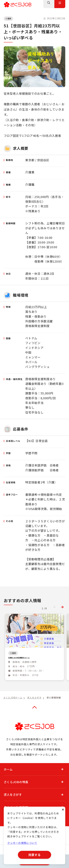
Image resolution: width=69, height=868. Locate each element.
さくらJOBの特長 (16, 789)
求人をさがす (13, 802)
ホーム (8, 776)
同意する (35, 855)
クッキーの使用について (22, 843)
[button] (62, 607)
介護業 (8, 18)
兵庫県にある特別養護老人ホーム (31, 659)
